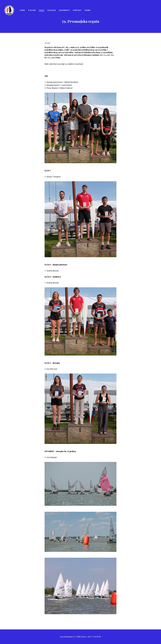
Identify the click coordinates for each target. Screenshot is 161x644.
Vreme (88, 10)
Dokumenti (65, 10)
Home (23, 10)
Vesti (42, 10)
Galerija (52, 10)
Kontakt (77, 10)
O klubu (32, 10)
